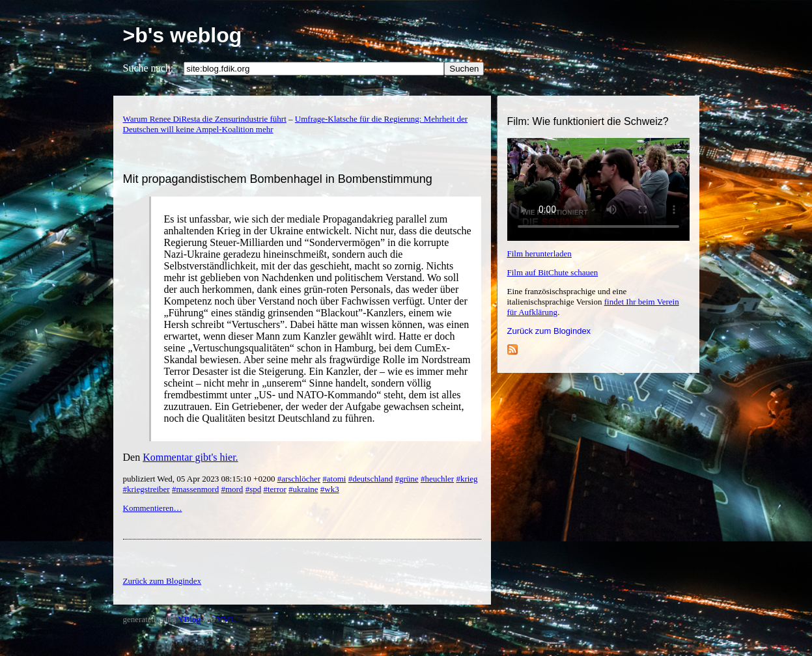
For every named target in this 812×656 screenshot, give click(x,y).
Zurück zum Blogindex (549, 331)
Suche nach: (148, 68)
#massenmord (195, 489)
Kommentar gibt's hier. (190, 457)
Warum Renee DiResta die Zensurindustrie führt (205, 119)
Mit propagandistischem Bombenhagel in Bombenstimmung (278, 179)
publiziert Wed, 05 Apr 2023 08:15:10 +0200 (200, 479)
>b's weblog (183, 35)
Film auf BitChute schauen (553, 272)
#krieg (467, 479)
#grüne (407, 479)
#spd (254, 489)
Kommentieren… (153, 508)
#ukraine (303, 489)
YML (226, 619)
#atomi (334, 479)
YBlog (189, 619)
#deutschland (371, 479)
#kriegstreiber (147, 489)
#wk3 (330, 489)
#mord (232, 489)
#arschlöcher (299, 479)
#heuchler (437, 479)
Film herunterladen (539, 253)
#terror (274, 489)
